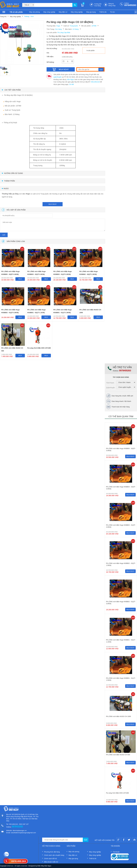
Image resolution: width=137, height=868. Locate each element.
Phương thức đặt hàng (52, 852)
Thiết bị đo (103, 12)
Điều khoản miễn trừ (51, 862)
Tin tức (113, 12)
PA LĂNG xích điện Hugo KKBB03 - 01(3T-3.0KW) (63, 273)
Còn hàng (58, 29)
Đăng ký (111, 4)
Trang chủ (3, 17)
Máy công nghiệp (49, 12)
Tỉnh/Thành (110, 383)
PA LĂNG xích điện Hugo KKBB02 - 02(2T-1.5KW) (89, 273)
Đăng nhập (112, 6)
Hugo (58, 26)
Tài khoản (116, 852)
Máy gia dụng (91, 12)
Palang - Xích (29, 16)
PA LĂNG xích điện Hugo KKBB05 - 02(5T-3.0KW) (11, 273)
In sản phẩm (91, 51)
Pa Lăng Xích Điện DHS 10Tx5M (39, 348)
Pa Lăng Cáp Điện (64, 32)
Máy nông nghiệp (77, 12)
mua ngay (53, 204)
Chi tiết (71, 84)
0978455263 (130, 5)
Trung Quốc (74, 26)
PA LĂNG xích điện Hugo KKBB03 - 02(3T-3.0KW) (37, 273)
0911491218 (95, 82)
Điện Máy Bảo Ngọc (44, 866)
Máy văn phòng (34, 12)
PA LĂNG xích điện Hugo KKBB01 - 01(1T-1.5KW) (63, 311)
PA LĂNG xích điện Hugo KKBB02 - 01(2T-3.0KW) (11, 311)
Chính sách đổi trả (50, 859)
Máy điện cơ (63, 12)
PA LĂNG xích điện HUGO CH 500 (12, 349)
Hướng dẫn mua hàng (98, 5)
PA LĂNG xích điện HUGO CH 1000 (90, 311)
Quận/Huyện (111, 388)
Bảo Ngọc (71, 79)
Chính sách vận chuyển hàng (54, 855)
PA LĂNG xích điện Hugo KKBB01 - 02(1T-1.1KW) (37, 311)
